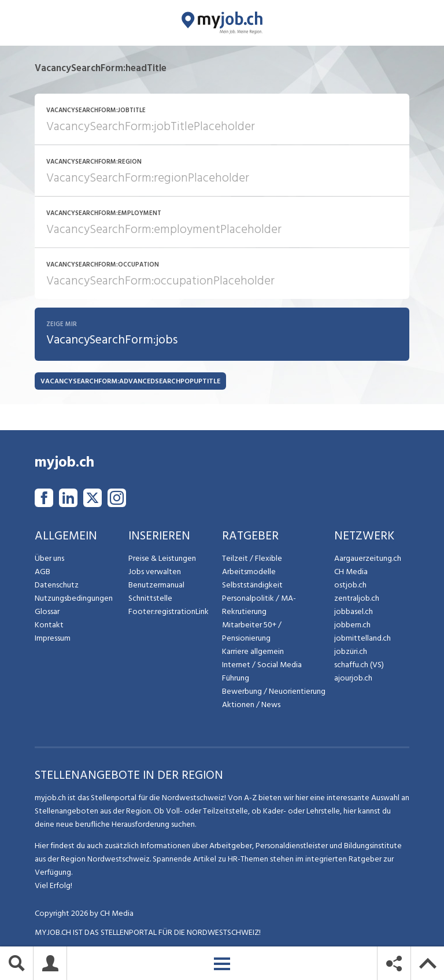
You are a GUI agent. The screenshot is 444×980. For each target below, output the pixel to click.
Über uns (49, 559)
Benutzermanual (156, 585)
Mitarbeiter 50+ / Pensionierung (252, 632)
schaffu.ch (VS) (359, 665)
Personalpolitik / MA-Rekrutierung (259, 605)
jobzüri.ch (351, 652)
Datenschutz (57, 585)
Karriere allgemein (253, 652)
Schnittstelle (150, 599)
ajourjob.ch (353, 678)
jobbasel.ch (354, 612)
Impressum (53, 639)
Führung (236, 678)
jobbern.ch (352, 625)
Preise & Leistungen (162, 559)
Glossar (47, 612)
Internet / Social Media (262, 665)
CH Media (351, 572)
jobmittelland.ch (362, 639)
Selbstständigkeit (252, 585)
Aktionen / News (251, 705)
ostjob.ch (350, 585)
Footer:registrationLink (169, 612)
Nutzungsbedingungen (74, 599)
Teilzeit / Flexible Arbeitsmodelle (252, 565)
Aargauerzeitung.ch (368, 559)
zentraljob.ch (357, 599)
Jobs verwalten (155, 572)
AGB (42, 572)
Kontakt (49, 625)
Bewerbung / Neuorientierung (274, 692)
